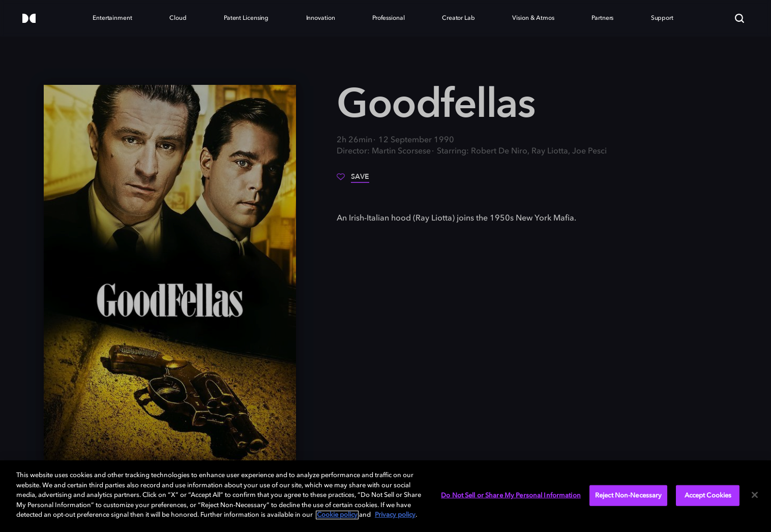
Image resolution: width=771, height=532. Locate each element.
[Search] (739, 18)
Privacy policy (395, 515)
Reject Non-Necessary (629, 495)
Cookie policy (337, 515)
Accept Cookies (708, 495)
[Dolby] (29, 19)
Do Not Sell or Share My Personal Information (511, 495)
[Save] (353, 180)
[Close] (755, 495)
